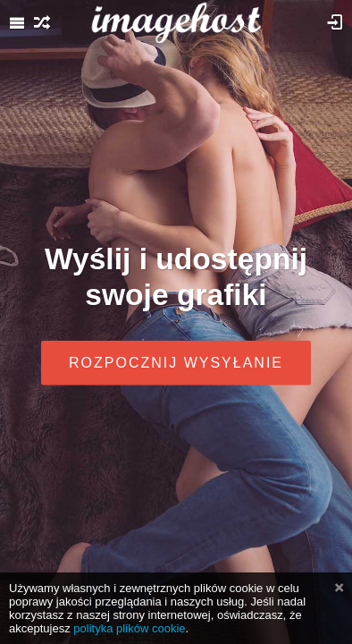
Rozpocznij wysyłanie (176, 362)
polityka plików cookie (129, 628)
